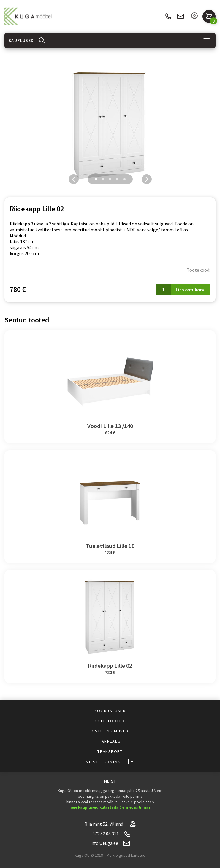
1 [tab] (96, 179)
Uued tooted (110, 721)
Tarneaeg (110, 741)
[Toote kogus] (163, 290)
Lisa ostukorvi (191, 290)
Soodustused (110, 711)
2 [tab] (103, 179)
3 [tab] (110, 179)
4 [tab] (117, 179)
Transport (110, 751)
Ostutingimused (110, 731)
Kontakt (113, 762)
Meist (92, 762)
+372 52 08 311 (168, 16)
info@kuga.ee (181, 16)
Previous (74, 179)
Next (147, 179)
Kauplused (21, 40)
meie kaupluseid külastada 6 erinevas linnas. (110, 807)
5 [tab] (124, 179)
